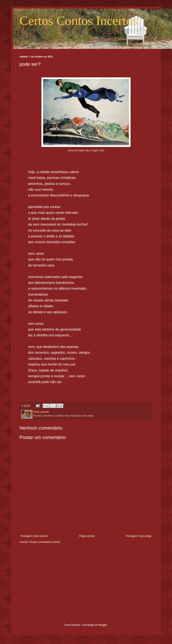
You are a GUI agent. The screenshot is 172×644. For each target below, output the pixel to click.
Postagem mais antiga (139, 536)
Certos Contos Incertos (78, 21)
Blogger (103, 625)
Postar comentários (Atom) (45, 542)
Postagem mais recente (34, 536)
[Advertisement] (86, 587)
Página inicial (87, 536)
